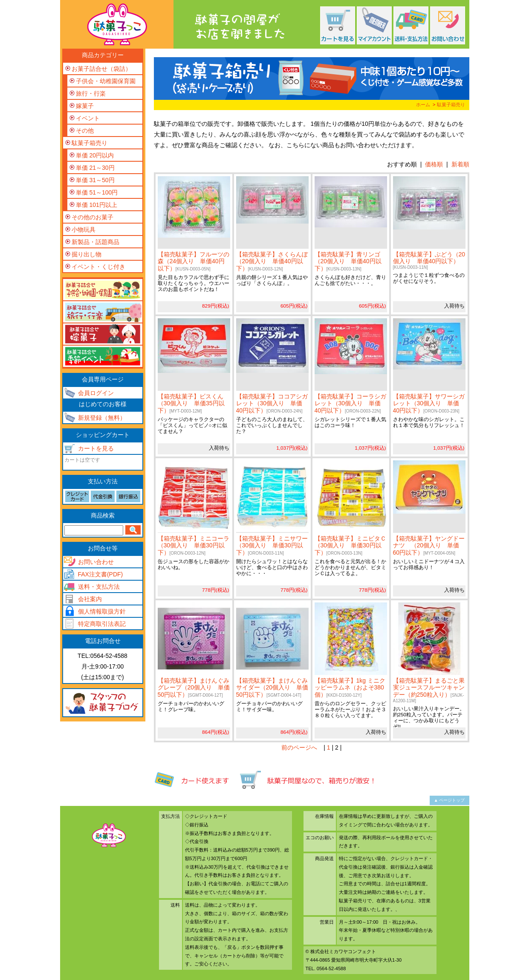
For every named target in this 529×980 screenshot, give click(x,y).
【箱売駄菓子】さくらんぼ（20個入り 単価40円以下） (272, 262)
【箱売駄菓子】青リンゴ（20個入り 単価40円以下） (348, 262)
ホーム (423, 105)
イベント (88, 118)
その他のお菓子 (93, 217)
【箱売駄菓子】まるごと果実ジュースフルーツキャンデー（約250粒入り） (429, 690)
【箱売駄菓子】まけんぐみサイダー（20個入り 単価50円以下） (272, 688)
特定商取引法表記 (102, 624)
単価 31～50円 (95, 180)
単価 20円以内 (95, 155)
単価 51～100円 (97, 192)
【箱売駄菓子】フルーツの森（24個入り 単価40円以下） (194, 262)
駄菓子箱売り (451, 105)
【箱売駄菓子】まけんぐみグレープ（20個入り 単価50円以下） (194, 688)
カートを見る (96, 448)
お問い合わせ (96, 562)
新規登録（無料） (102, 418)
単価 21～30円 (95, 168)
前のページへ (299, 747)
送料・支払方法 (99, 587)
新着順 (460, 164)
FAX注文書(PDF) (101, 574)
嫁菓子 (85, 106)
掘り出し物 (87, 254)
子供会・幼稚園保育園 (106, 81)
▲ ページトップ (450, 800)
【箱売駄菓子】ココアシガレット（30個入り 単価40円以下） (272, 404)
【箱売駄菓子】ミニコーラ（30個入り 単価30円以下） (194, 546)
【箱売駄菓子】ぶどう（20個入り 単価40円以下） (429, 260)
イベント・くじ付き (98, 267)
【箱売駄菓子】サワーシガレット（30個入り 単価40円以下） (429, 404)
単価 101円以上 (97, 205)
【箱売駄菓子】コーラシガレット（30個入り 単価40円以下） (350, 404)
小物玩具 (84, 230)
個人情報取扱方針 (102, 611)
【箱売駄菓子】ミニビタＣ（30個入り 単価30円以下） (350, 546)
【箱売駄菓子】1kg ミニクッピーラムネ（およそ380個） (350, 688)
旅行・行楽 (91, 93)
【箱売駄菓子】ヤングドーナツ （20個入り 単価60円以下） (429, 546)
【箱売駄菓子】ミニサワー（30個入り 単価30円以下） (272, 546)
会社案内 (90, 599)
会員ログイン (96, 393)
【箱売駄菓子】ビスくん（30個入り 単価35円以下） (191, 404)
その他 (85, 131)
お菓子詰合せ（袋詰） (101, 69)
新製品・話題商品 (95, 242)
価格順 (434, 164)
